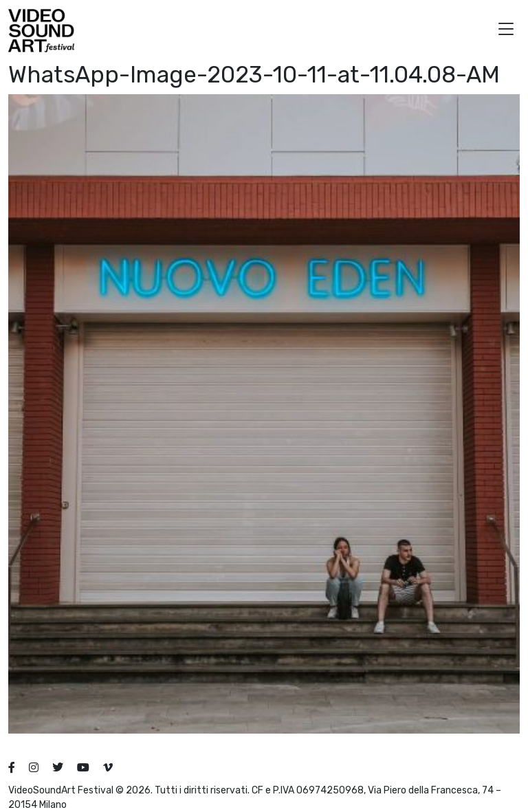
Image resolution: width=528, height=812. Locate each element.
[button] (506, 31)
